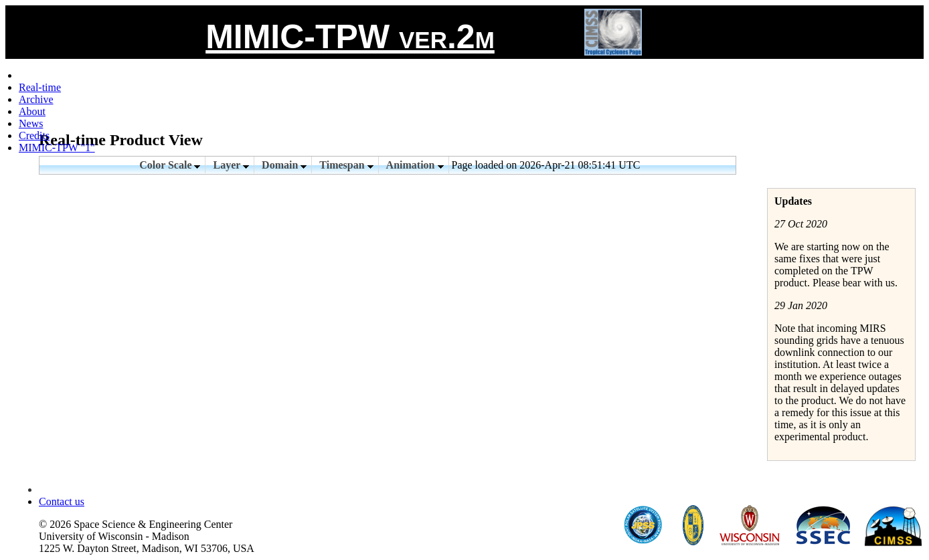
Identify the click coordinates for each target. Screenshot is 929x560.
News (31, 123)
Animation (415, 165)
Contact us (62, 501)
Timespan (346, 165)
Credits (34, 135)
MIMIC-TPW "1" (57, 148)
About (32, 111)
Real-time (40, 87)
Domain (284, 165)
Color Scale (170, 165)
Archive (36, 99)
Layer (231, 165)
